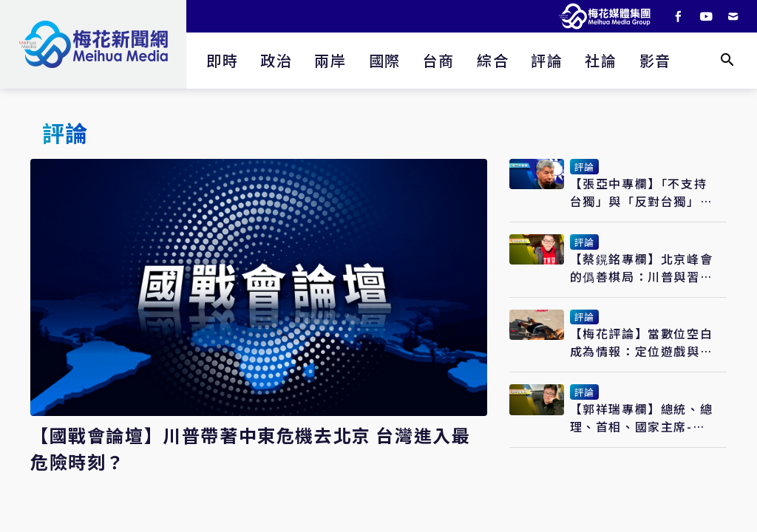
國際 (385, 60)
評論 (547, 60)
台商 (439, 60)
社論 (601, 60)
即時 (222, 60)
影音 (655, 60)
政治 (276, 60)
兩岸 (330, 60)
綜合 (493, 60)
